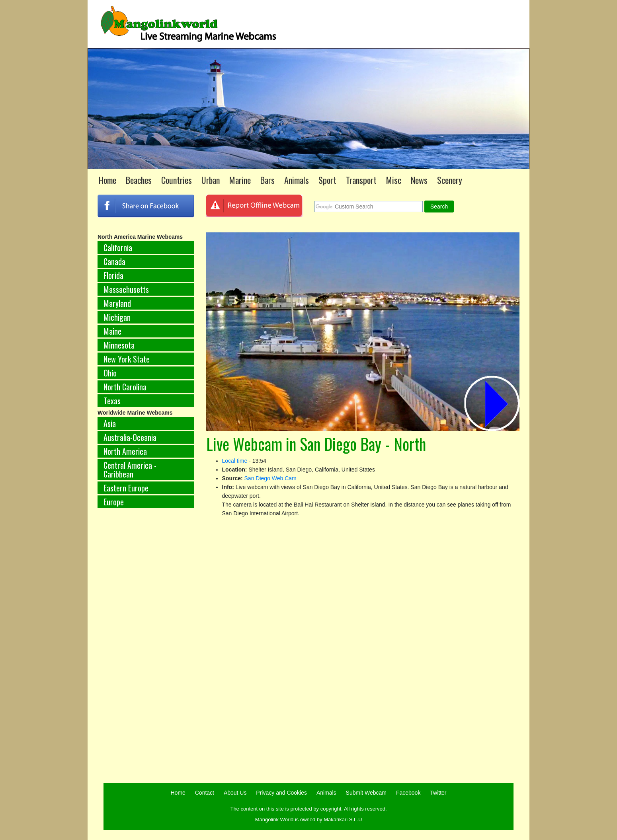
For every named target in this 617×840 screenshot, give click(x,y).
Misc (394, 180)
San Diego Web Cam (270, 478)
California (118, 248)
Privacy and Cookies (281, 793)
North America (125, 451)
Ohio (110, 373)
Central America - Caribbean (130, 470)
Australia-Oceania (130, 437)
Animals (297, 180)
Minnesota (119, 345)
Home (107, 180)
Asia (110, 423)
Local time (235, 461)
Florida (113, 275)
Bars (267, 180)
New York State (127, 359)
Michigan (117, 317)
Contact (205, 793)
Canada (114, 261)
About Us (235, 793)
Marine (240, 180)
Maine (112, 331)
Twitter (438, 793)
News (419, 180)
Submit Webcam (366, 793)
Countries (177, 180)
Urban (211, 180)
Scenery (450, 180)
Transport (361, 180)
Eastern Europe (126, 488)
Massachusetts (126, 289)
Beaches (139, 180)
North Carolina (125, 387)
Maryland (117, 303)
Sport (327, 180)
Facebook (408, 793)
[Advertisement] (146, 646)
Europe (114, 502)
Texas (112, 401)
